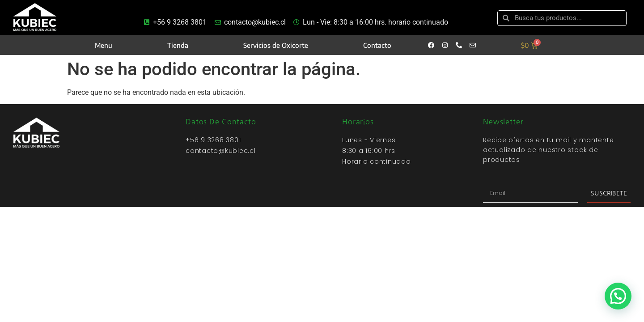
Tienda (178, 45)
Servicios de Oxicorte (276, 45)
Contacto (377, 45)
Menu (104, 45)
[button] (618, 296)
